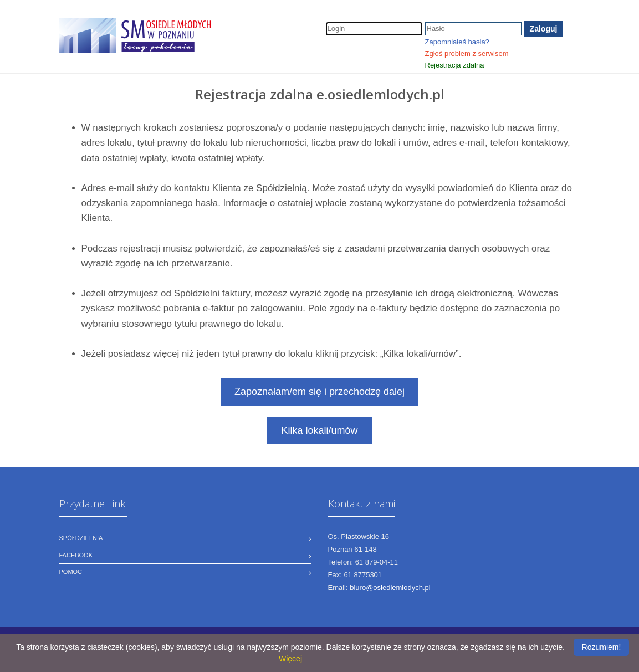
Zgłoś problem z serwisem (467, 53)
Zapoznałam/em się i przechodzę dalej (319, 392)
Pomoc (71, 572)
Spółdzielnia (81, 538)
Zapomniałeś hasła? (457, 42)
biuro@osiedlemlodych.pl (390, 588)
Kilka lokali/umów (319, 430)
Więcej (290, 659)
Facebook (76, 555)
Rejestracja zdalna (455, 65)
